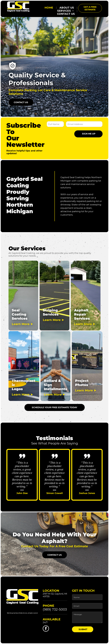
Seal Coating (19, 312)
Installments (55, 389)
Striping (50, 310)
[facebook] (46, 629)
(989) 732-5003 (55, 609)
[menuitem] (49, 8)
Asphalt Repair (81, 312)
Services (20, 318)
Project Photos (82, 383)
